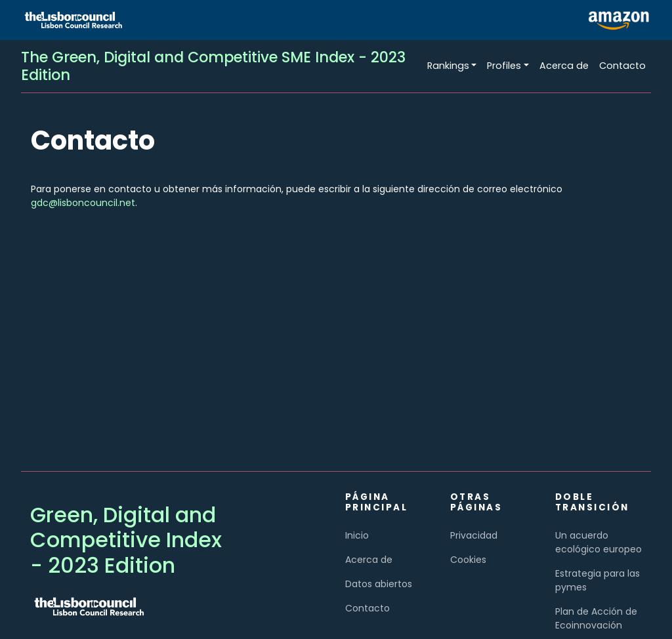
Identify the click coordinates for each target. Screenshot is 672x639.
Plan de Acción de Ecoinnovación (596, 618)
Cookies (468, 560)
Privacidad (474, 535)
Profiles (504, 66)
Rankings (448, 66)
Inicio (357, 535)
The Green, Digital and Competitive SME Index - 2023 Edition (213, 66)
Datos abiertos (379, 584)
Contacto (622, 66)
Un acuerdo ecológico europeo (598, 542)
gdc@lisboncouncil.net (83, 203)
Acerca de (564, 66)
